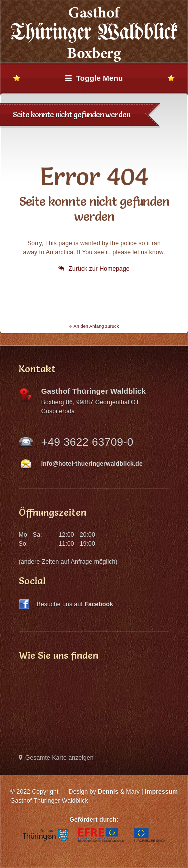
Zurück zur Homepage (94, 269)
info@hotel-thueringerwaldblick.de (92, 464)
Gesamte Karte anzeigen (56, 758)
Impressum (161, 792)
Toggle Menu (94, 78)
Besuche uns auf (75, 604)
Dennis (108, 792)
